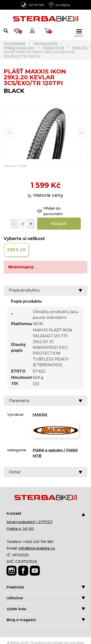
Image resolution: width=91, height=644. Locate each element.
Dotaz (45, 472)
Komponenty (46, 43)
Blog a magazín (46, 620)
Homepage (15, 43)
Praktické (46, 587)
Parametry (45, 401)
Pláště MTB (53, 48)
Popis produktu (45, 290)
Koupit (59, 224)
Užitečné (46, 598)
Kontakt (46, 514)
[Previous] (9, 133)
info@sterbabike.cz (37, 548)
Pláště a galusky (19, 48)
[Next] (82, 133)
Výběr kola (46, 609)
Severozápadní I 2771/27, (30, 522)
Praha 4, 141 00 (20, 529)
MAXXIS (80, 48)
